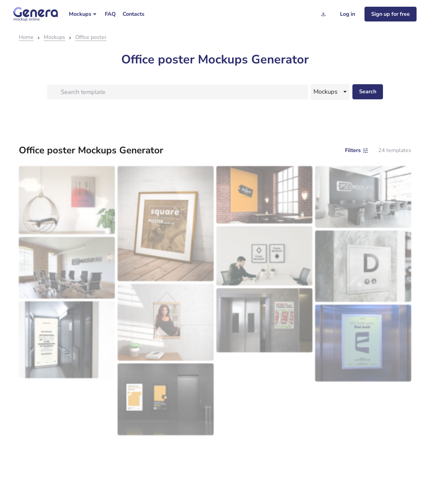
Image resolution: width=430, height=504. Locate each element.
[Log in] (348, 14)
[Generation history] (323, 14)
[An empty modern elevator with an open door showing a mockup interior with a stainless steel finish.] (67, 340)
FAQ (110, 14)
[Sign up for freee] (391, 14)
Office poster (91, 37)
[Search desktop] (368, 92)
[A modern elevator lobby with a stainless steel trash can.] (166, 399)
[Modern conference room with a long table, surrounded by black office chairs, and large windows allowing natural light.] (67, 268)
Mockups (80, 14)
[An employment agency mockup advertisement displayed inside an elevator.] (363, 343)
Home (26, 37)
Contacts (134, 14)
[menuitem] (83, 14)
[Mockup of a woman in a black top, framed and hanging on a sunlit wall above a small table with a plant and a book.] (166, 322)
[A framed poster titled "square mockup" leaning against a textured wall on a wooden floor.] (166, 224)
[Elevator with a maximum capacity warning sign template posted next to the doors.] (264, 320)
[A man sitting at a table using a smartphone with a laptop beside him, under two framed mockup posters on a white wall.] (264, 256)
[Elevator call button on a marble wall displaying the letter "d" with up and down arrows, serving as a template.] (363, 266)
